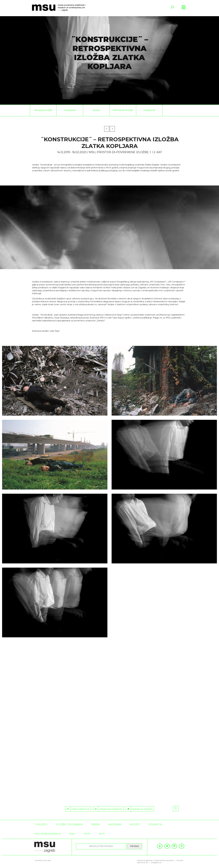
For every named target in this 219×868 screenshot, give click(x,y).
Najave (96, 110)
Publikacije (149, 110)
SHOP (87, 834)
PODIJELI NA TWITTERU (139, 809)
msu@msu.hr (156, 863)
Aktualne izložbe (43, 110)
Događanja (70, 110)
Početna (82, 74)
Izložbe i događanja (69, 824)
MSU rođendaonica (48, 834)
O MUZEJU (41, 824)
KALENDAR (115, 824)
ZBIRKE (96, 824)
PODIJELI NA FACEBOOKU (108, 809)
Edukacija (155, 824)
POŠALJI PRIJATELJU (77, 809)
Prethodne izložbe (123, 110)
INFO (102, 834)
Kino (72, 834)
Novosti (135, 824)
